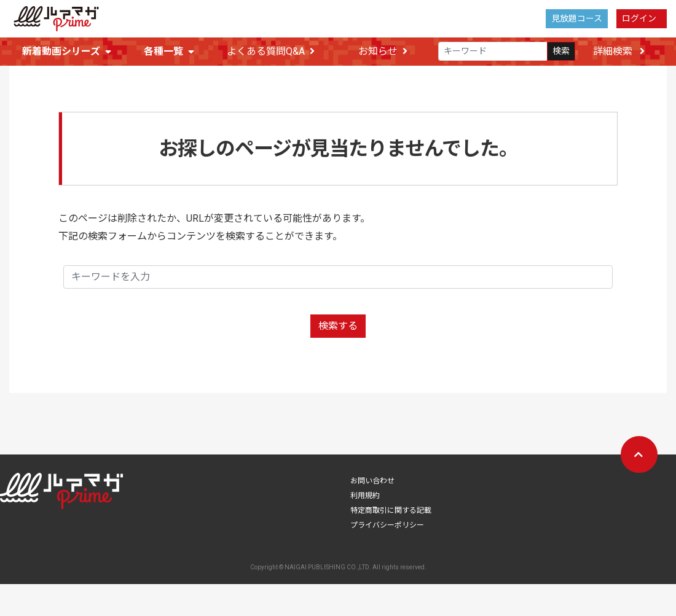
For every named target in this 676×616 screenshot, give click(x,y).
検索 (561, 52)
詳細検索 (619, 51)
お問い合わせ (372, 485)
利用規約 (365, 499)
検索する (338, 329)
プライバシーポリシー (387, 529)
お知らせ (383, 52)
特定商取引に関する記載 (391, 514)
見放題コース (577, 18)
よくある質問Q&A (271, 52)
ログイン (639, 18)
